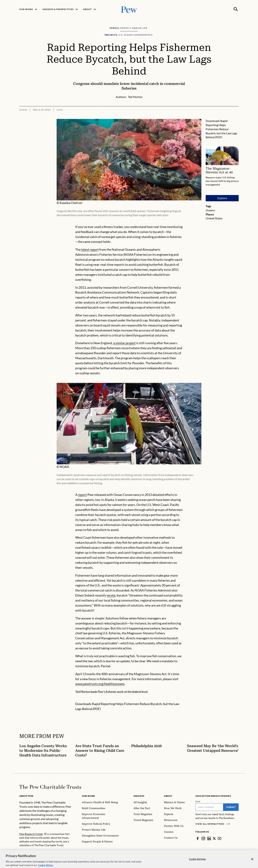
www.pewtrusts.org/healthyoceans (100, 684)
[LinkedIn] (209, 838)
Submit (231, 807)
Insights (139, 796)
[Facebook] (198, 838)
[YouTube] (219, 838)
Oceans (210, 210)
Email (198, 801)
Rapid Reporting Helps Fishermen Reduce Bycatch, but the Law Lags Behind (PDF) (221, 129)
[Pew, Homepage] (129, 9)
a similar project (124, 343)
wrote (111, 595)
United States (214, 218)
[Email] (209, 807)
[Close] (252, 862)
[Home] (50, 787)
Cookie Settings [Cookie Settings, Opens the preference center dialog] (197, 862)
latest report (90, 249)
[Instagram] (203, 838)
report (82, 495)
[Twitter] (214, 838)
